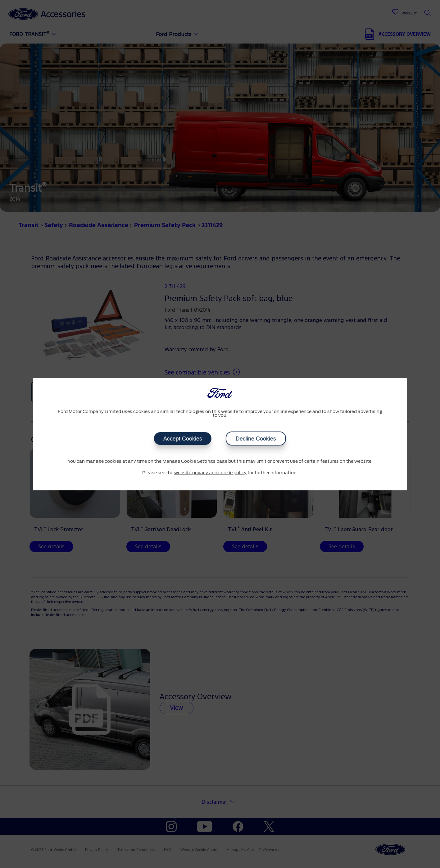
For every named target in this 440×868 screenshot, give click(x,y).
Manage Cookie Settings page (195, 461)
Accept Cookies (183, 439)
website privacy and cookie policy (210, 473)
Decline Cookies (256, 439)
